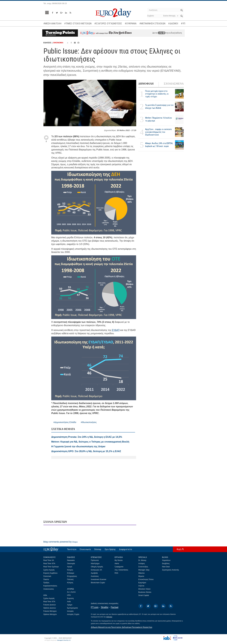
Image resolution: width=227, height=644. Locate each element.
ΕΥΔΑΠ (116, 330)
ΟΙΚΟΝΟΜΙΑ (58, 43)
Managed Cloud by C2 (64, 640)
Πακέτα (46, 579)
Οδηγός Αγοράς (97, 567)
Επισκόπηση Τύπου (146, 579)
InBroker (109, 617)
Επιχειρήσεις (72, 576)
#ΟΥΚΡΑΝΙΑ (131, 23)
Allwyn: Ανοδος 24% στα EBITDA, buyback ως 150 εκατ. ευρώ (159, 145)
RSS (116, 573)
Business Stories (145, 592)
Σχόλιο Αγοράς (49, 570)
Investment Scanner (99, 579)
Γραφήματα (119, 567)
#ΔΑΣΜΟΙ (173, 23)
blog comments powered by (61, 542)
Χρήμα (70, 605)
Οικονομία (71, 564)
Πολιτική (70, 579)
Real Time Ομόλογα (51, 567)
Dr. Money (142, 560)
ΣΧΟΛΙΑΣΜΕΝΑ (174, 84)
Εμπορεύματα (73, 608)
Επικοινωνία (85, 549)
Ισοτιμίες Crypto (73, 614)
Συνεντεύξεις (143, 567)
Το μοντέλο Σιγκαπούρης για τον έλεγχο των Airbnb (159, 106)
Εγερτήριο (142, 583)
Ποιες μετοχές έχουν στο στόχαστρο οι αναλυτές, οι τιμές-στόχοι (157, 94)
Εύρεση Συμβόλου (50, 573)
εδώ (162, 33)
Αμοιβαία (94, 573)
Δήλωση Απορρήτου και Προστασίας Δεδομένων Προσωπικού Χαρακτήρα (122, 627)
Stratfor (105, 607)
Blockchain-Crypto (98, 583)
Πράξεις (46, 583)
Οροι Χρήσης (110, 549)
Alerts (117, 564)
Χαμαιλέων (166, 560)
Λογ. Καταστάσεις (121, 570)
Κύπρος (70, 583)
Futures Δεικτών (50, 605)
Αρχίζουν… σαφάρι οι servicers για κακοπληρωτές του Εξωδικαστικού (158, 132)
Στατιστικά (47, 576)
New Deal (166, 567)
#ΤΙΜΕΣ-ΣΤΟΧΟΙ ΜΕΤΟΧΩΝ (78, 23)
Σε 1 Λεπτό (71, 592)
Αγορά (70, 567)
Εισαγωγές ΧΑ (96, 570)
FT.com (95, 607)
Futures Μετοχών (50, 611)
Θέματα (141, 576)
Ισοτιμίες (70, 611)
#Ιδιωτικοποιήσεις (89, 422)
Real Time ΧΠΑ (49, 564)
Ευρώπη (71, 598)
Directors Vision (144, 589)
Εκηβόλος (166, 564)
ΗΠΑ (69, 595)
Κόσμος (70, 570)
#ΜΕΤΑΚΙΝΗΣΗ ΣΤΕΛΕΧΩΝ (152, 23)
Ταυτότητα (72, 549)
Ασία (69, 602)
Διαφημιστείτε (126, 549)
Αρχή (179, 549)
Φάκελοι (142, 573)
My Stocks (119, 560)
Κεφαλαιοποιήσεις (50, 586)
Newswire (71, 560)
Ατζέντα (141, 586)
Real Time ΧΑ (49, 560)
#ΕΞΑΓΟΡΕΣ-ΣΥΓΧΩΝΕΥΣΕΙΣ (108, 23)
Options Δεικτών (50, 608)
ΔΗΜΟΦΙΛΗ (146, 84)
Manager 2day (144, 570)
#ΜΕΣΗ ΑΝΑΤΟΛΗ (52, 23)
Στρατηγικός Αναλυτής (171, 570)
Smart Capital (144, 595)
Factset (115, 607)
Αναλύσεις (95, 576)
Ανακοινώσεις (49, 589)
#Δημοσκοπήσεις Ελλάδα (65, 422)
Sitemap (98, 549)
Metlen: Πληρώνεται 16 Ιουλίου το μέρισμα (159, 119)
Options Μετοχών (50, 614)
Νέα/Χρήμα (95, 564)
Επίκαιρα (71, 573)
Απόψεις (142, 564)
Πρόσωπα (95, 560)
